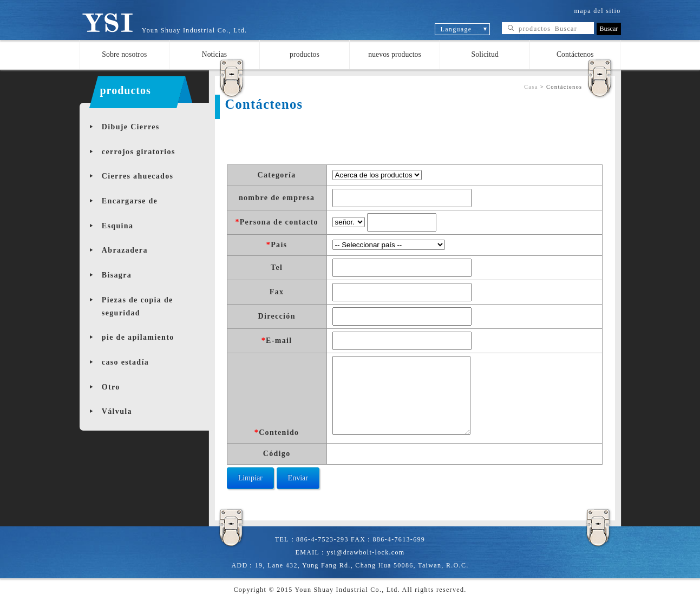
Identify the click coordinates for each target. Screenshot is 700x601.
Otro (111, 387)
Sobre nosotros (124, 54)
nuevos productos (395, 54)
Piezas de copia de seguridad (138, 306)
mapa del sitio (598, 11)
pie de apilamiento (138, 337)
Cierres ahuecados (138, 176)
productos (305, 54)
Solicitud (485, 54)
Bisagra (117, 275)
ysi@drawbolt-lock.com (365, 552)
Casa (531, 87)
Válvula (117, 411)
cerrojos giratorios (139, 152)
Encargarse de (130, 201)
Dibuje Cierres (131, 127)
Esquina (117, 226)
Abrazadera (125, 250)
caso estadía (125, 362)
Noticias (214, 54)
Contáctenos (575, 54)
